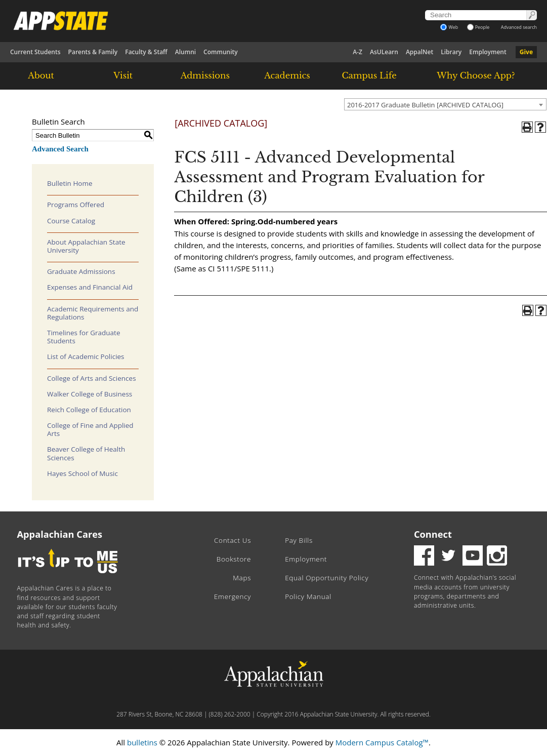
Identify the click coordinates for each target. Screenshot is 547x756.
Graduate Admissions (81, 271)
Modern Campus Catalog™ (382, 742)
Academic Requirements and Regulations (93, 313)
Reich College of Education (89, 410)
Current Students (35, 52)
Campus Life (369, 75)
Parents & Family (93, 52)
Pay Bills (299, 540)
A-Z (357, 52)
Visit (123, 75)
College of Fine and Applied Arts (90, 429)
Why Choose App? (476, 75)
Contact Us (233, 540)
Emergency (233, 596)
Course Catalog (71, 221)
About (41, 75)
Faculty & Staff (146, 52)
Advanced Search (60, 149)
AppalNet (419, 52)
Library (451, 52)
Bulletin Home (70, 183)
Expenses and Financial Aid (90, 287)
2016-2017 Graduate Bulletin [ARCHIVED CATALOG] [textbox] (425, 105)
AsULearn (384, 52)
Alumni (185, 52)
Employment (488, 52)
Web (449, 27)
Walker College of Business (90, 394)
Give (526, 52)
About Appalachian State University (86, 246)
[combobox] (445, 104)
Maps (242, 578)
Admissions (205, 75)
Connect (433, 534)
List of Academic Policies (86, 356)
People (478, 27)
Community (221, 52)
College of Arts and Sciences (92, 378)
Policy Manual (308, 596)
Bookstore (234, 559)
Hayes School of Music (82, 473)
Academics (287, 75)
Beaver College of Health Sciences (86, 453)
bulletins (142, 742)
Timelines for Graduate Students (84, 337)
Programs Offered (76, 205)
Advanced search (519, 27)
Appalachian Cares (60, 534)
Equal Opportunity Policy (327, 578)
